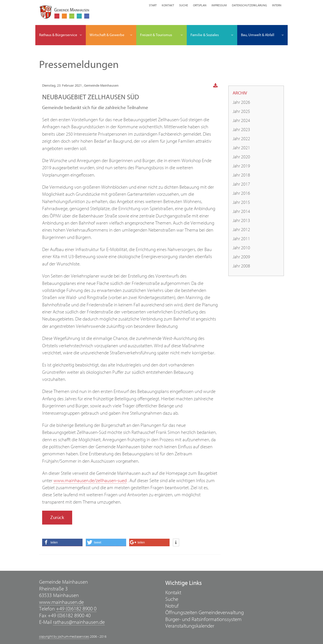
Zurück (57, 517)
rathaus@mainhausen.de (79, 622)
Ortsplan (200, 5)
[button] (62, 542)
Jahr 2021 (241, 148)
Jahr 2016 (241, 193)
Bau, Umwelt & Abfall (258, 35)
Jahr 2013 (241, 221)
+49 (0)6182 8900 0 (76, 609)
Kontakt (168, 5)
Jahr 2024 (241, 121)
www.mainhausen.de (61, 602)
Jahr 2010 (241, 248)
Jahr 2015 (241, 202)
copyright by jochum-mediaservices (64, 637)
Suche (184, 5)
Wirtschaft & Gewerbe (107, 35)
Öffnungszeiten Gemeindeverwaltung (205, 613)
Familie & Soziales (205, 35)
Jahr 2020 (241, 157)
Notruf (172, 606)
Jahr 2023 (241, 130)
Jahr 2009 (241, 257)
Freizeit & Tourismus (156, 35)
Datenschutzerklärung (249, 5)
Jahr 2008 (241, 266)
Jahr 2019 (241, 166)
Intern (277, 5)
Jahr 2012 (241, 230)
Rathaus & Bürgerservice (58, 35)
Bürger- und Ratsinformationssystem (203, 619)
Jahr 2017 (241, 184)
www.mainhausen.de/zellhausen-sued (90, 481)
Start (153, 5)
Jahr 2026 (241, 102)
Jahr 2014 (241, 212)
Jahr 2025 (241, 112)
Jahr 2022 (241, 139)
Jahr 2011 (241, 239)
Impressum (219, 5)
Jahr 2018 (241, 175)
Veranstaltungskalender (190, 626)
